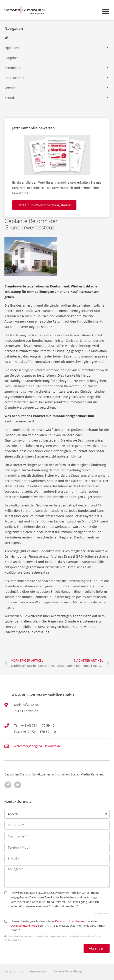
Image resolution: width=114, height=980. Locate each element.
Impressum (39, 971)
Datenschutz (14, 971)
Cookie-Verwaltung (68, 971)
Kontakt (10, 98)
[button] (106, 12)
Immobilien (13, 68)
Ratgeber (11, 58)
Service (10, 88)
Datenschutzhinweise (25, 926)
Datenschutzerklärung (70, 921)
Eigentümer (13, 48)
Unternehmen (15, 78)
